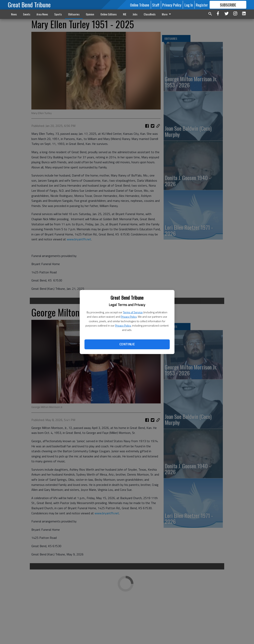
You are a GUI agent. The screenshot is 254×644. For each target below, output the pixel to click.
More (167, 14)
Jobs (135, 14)
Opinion (90, 14)
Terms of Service (133, 312)
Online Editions (109, 14)
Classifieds (150, 14)
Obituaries (74, 14)
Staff (156, 5)
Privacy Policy (129, 317)
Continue (127, 344)
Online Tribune (140, 5)
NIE (125, 14)
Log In (189, 5)
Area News (42, 14)
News (14, 14)
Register (202, 5)
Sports (58, 14)
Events (27, 14)
